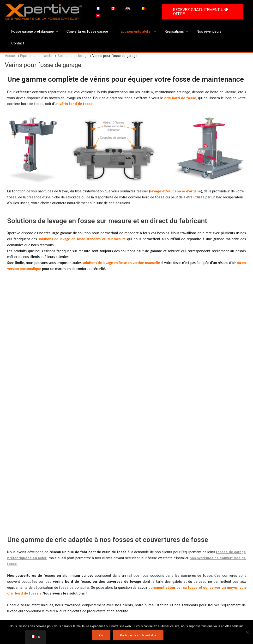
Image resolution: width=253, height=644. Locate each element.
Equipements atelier (139, 32)
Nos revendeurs (207, 31)
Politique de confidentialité (138, 635)
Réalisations (176, 32)
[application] (58, 32)
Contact (233, 31)
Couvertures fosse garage (91, 32)
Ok (101, 635)
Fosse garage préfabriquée (37, 32)
